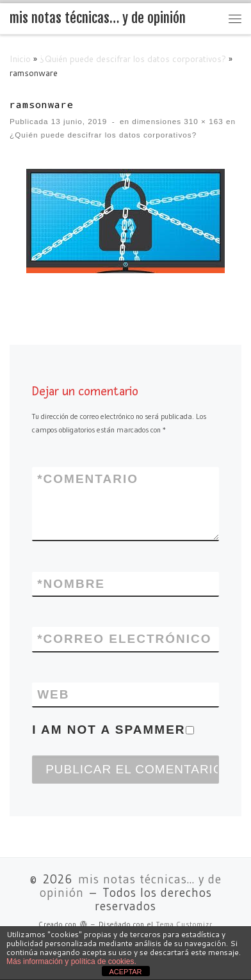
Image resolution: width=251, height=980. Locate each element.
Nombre (71, 584)
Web (53, 694)
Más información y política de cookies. (71, 961)
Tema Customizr (184, 924)
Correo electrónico (124, 639)
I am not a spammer (113, 730)
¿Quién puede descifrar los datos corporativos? (133, 59)
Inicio (20, 59)
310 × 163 (202, 121)
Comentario (88, 479)
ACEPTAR (125, 972)
